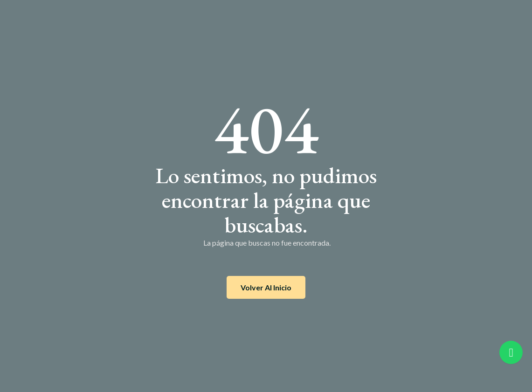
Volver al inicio (266, 287)
